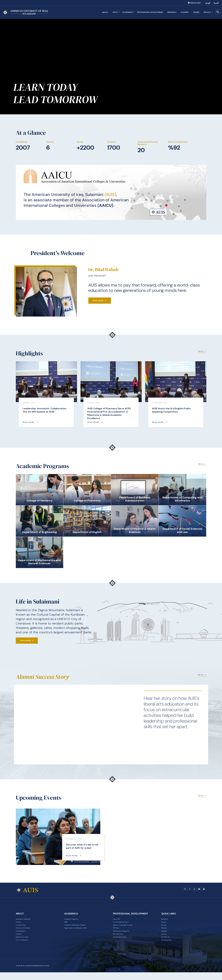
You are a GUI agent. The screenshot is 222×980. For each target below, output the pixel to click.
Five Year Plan (22, 928)
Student (184, 12)
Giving (195, 12)
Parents (165, 932)
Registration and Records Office (80, 932)
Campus (20, 939)
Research (171, 12)
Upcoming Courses (122, 943)
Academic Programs (74, 920)
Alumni (165, 924)
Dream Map (194, 3)
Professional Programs (124, 936)
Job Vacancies (168, 947)
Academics (127, 12)
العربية (216, 3)
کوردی (208, 3)
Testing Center (120, 939)
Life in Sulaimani (24, 947)
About (104, 12)
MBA (66, 924)
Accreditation (22, 936)
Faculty (207, 12)
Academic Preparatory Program (80, 928)
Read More (100, 301)
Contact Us (167, 943)
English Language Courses (125, 928)
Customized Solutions (124, 924)
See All (201, 354)
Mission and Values (25, 932)
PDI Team (117, 932)
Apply (115, 12)
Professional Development (149, 12)
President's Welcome (26, 920)
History (19, 924)
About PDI (118, 920)
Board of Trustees (24, 943)
